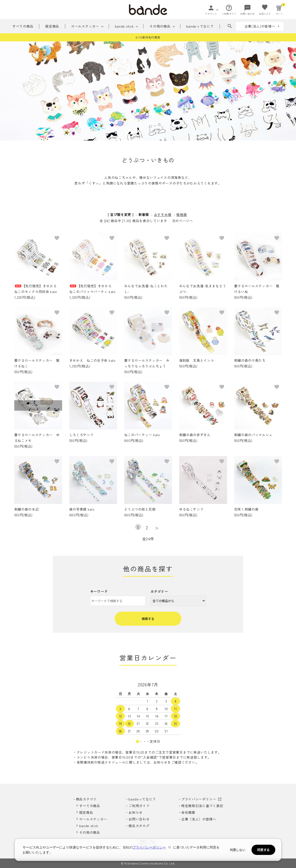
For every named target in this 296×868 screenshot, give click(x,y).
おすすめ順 (163, 215)
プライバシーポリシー (199, 799)
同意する (263, 850)
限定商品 (52, 26)
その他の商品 (160, 26)
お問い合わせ (139, 819)
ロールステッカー (85, 26)
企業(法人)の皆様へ (260, 26)
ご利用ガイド (139, 806)
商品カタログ (139, 826)
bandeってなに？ (200, 26)
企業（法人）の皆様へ (199, 819)
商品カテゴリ (86, 799)
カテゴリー (159, 591)
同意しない (238, 850)
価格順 (182, 215)
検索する (148, 619)
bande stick (124, 26)
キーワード (99, 591)
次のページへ (183, 221)
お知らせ (136, 812)
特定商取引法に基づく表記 (202, 806)
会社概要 (188, 812)
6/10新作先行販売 (148, 37)
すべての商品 (23, 26)
